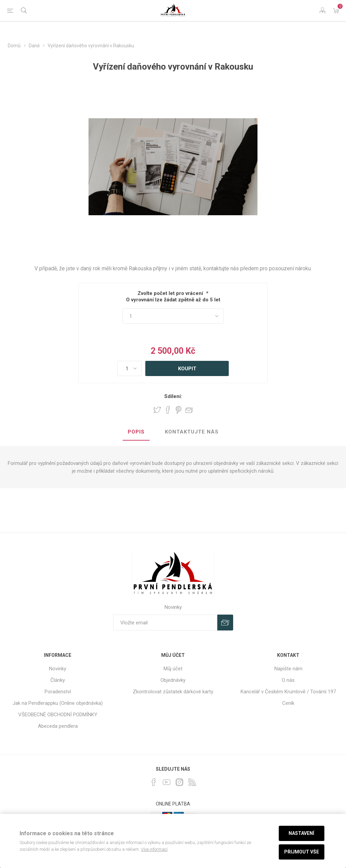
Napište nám (288, 669)
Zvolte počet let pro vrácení (170, 293)
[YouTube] (167, 782)
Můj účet (173, 669)
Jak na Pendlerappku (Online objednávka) (58, 703)
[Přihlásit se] (165, 623)
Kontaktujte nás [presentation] (192, 432)
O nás (288, 680)
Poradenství (58, 692)
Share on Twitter (157, 410)
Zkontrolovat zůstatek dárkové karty (173, 692)
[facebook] (154, 782)
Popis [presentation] (136, 432)
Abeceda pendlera (58, 726)
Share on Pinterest (179, 410)
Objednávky (173, 680)
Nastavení (301, 833)
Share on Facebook (168, 410)
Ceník (288, 703)
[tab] (136, 432)
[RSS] (192, 782)
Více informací (154, 849)
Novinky (58, 669)
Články (58, 680)
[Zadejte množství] (130, 368)
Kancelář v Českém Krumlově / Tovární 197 (288, 692)
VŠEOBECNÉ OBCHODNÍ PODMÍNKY (58, 715)
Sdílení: (173, 396)
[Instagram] (179, 782)
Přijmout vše (302, 852)
